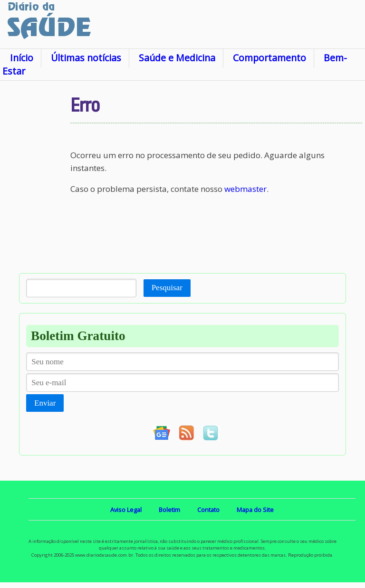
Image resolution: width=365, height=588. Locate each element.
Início (22, 58)
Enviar (45, 403)
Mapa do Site (255, 510)
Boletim (169, 510)
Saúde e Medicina (177, 58)
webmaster (245, 189)
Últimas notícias (86, 58)
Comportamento (269, 58)
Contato (208, 510)
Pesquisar (167, 288)
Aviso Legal (126, 510)
